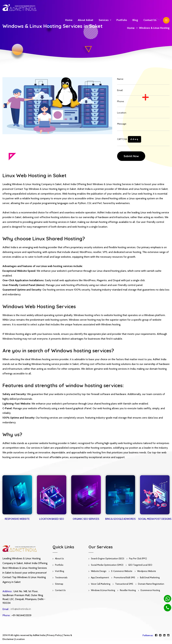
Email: (120, 90)
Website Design (99, 571)
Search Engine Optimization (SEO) (108, 558)
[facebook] (156, 635)
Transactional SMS (124, 584)
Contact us (150, 20)
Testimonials (61, 577)
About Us (59, 558)
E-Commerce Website (122, 571)
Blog (135, 20)
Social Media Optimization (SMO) (107, 565)
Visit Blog (60, 571)
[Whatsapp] (168, 599)
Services (104, 20)
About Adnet (86, 20)
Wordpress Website (147, 571)
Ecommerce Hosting (150, 590)
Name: (120, 79)
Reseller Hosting (128, 590)
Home (69, 20)
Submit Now (131, 156)
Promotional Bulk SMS (124, 577)
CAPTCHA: (129, 139)
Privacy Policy (54, 635)
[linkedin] (164, 635)
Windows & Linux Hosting (103, 590)
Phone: (121, 101)
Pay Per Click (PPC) (138, 558)
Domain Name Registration (151, 584)
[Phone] (168, 608)
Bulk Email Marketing (150, 577)
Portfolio (122, 20)
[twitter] (160, 635)
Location (20, 639)
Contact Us (60, 590)
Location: (122, 113)
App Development (100, 577)
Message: (122, 124)
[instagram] (168, 635)
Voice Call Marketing (101, 584)
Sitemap (59, 584)
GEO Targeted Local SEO (140, 565)
